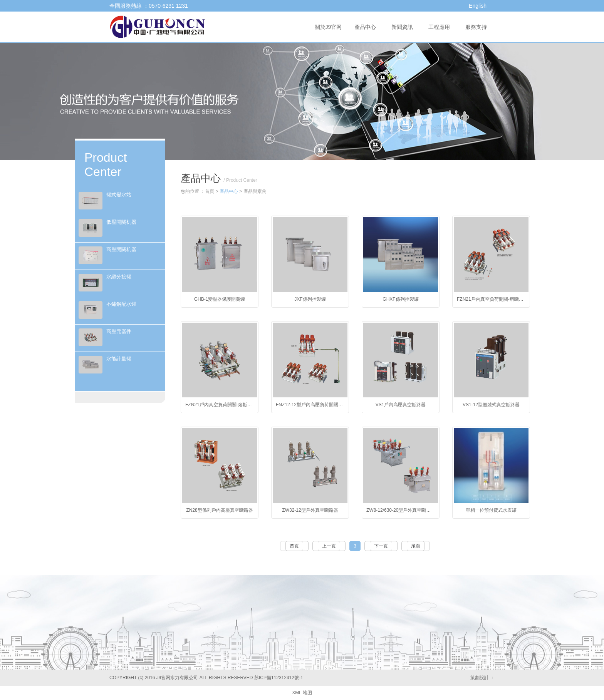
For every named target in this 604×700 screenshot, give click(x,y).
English (478, 6)
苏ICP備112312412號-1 (279, 678)
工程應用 (439, 27)
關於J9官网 (328, 27)
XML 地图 (302, 693)
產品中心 (365, 27)
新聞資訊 (402, 27)
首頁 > (212, 191)
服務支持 (476, 27)
